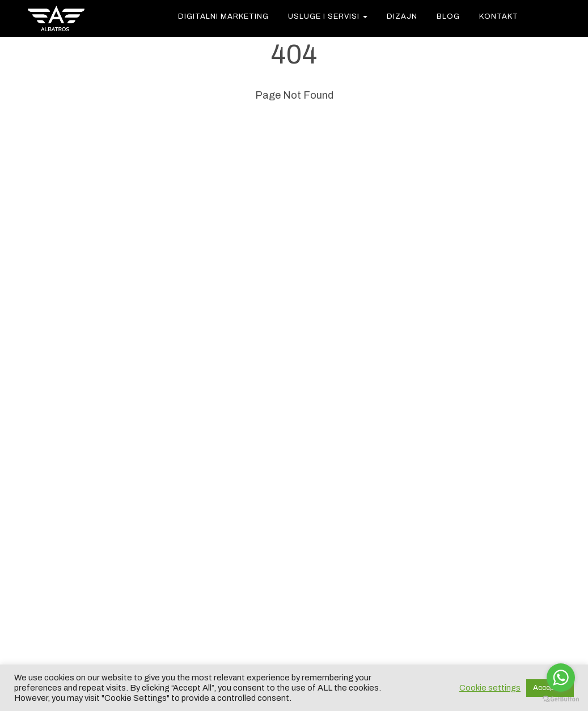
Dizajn (402, 16)
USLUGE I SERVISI (328, 16)
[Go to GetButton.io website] (561, 699)
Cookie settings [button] (490, 688)
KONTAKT (499, 16)
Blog (448, 16)
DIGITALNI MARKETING (223, 16)
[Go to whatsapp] (561, 678)
